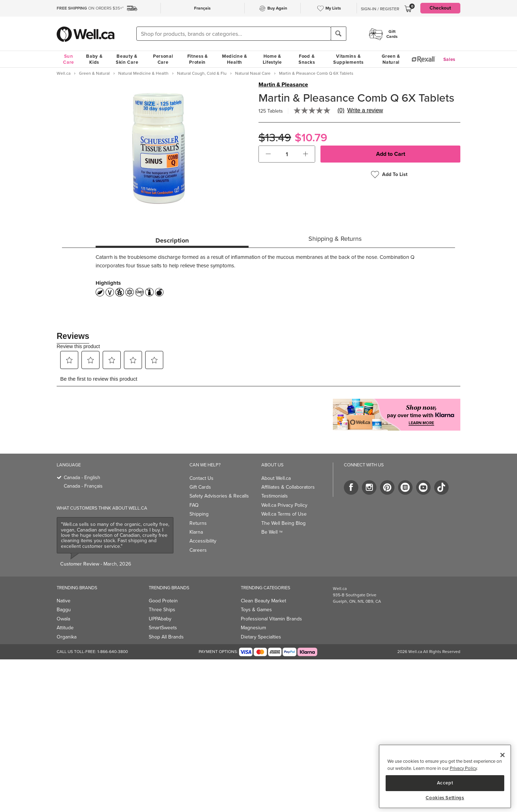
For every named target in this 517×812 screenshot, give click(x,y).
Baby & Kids (94, 59)
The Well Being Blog (283, 523)
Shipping (199, 514)
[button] (268, 154)
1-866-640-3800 (113, 652)
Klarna (196, 532)
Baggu (64, 610)
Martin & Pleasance (283, 85)
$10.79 (311, 138)
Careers (198, 550)
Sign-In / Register (380, 9)
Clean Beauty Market (263, 601)
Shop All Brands (166, 637)
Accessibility (203, 541)
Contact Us (201, 478)
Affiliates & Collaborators (288, 487)
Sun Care (69, 59)
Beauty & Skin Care (127, 59)
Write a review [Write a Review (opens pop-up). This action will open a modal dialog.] (365, 110)
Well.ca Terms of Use (284, 514)
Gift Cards (200, 487)
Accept (445, 783)
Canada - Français (83, 486)
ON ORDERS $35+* (90, 8)
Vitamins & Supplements (348, 59)
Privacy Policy (463, 768)
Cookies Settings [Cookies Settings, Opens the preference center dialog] (445, 798)
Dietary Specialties (261, 637)
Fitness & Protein (198, 59)
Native (64, 601)
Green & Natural (391, 59)
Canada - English (82, 478)
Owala (63, 619)
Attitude (65, 628)
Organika (67, 637)
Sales (450, 59)
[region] (445, 776)
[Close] (502, 755)
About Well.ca (276, 478)
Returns (198, 523)
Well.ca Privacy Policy (284, 505)
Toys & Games (256, 610)
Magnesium (253, 628)
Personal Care (163, 59)
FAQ (194, 505)
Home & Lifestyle (272, 59)
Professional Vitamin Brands (271, 619)
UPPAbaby (160, 619)
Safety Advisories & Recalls (219, 496)
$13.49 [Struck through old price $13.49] (275, 138)
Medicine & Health (235, 59)
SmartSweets (163, 628)
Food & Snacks (307, 59)
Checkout (440, 8)
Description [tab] (172, 240)
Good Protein (163, 601)
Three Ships (162, 610)
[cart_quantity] (287, 154)
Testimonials (275, 496)
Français (202, 8)
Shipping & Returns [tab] (335, 239)
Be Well (272, 532)
